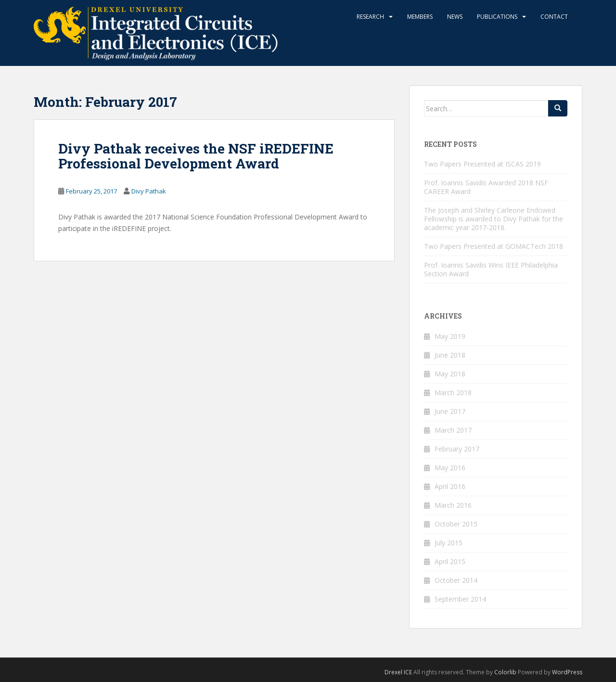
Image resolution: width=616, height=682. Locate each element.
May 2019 (450, 336)
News (455, 17)
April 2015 (450, 561)
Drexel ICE (398, 672)
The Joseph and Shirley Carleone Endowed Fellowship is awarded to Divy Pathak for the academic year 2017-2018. (494, 219)
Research (370, 17)
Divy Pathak (149, 191)
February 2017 (457, 449)
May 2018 (450, 374)
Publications (497, 17)
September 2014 (460, 599)
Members (420, 17)
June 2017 (450, 411)
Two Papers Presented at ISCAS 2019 (482, 164)
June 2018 (450, 355)
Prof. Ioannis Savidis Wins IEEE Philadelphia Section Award (491, 269)
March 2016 (453, 505)
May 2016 (450, 468)
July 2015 (449, 543)
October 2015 (456, 524)
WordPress (567, 672)
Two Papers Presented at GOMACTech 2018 (494, 246)
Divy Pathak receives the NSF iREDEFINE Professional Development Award (196, 156)
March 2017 (453, 430)
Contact (554, 17)
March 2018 (453, 392)
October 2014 (456, 580)
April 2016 (450, 486)
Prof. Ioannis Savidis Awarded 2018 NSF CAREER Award (486, 187)
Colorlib (505, 672)
